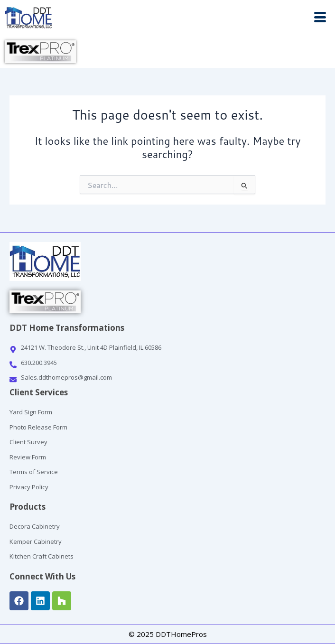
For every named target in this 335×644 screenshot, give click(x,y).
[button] (251, 18)
